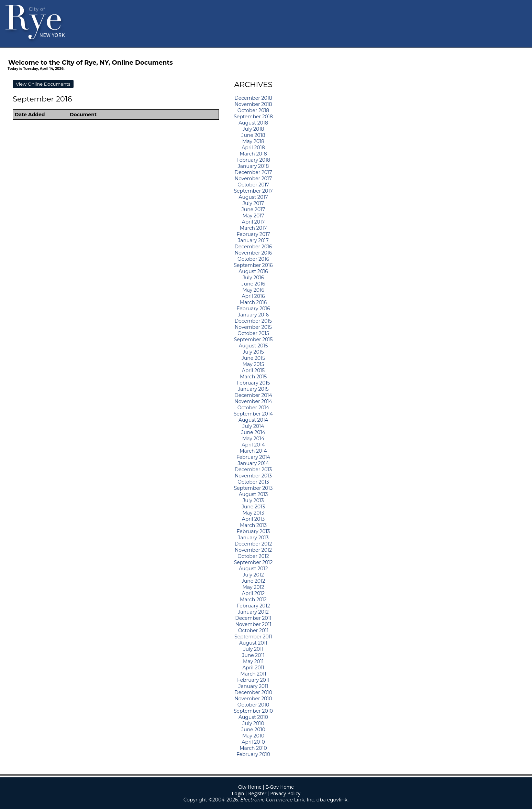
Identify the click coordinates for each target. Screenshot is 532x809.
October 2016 (253, 259)
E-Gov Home (280, 787)
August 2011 (253, 643)
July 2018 (253, 129)
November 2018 (253, 104)
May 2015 (253, 364)
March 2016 (253, 302)
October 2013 (253, 482)
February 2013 (253, 531)
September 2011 (253, 637)
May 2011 (253, 661)
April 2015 (253, 370)
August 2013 (253, 494)
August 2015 (253, 346)
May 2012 (253, 587)
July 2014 (253, 426)
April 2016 (253, 296)
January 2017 (253, 240)
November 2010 (253, 699)
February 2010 (253, 754)
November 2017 (253, 179)
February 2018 (253, 160)
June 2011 (253, 655)
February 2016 (253, 309)
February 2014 (253, 457)
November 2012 (253, 550)
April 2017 (253, 222)
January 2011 (253, 686)
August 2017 (253, 197)
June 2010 (253, 730)
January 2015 (253, 389)
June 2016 (253, 284)
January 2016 (253, 315)
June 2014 (253, 432)
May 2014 (253, 439)
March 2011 (253, 674)
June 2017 (253, 209)
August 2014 (253, 420)
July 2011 (253, 649)
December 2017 (253, 172)
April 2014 (253, 445)
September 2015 (253, 339)
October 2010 (253, 705)
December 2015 (253, 321)
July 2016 (253, 278)
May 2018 (253, 141)
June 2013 (253, 507)
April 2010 (253, 742)
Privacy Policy (285, 793)
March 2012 (253, 600)
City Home (250, 787)
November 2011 (253, 624)
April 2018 (253, 148)
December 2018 (253, 98)
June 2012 (253, 581)
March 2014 (253, 451)
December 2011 (253, 618)
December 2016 (253, 247)
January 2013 (253, 538)
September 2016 (253, 265)
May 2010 (253, 736)
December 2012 (253, 544)
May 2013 (253, 513)
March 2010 (253, 748)
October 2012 (253, 556)
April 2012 (253, 593)
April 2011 (253, 668)
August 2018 (253, 123)
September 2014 (253, 414)
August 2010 (253, 717)
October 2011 (253, 630)
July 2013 (253, 500)
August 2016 (253, 271)
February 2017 (253, 234)
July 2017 (253, 203)
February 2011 (253, 680)
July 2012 (253, 575)
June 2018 (253, 135)
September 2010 (253, 711)
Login (238, 793)
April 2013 (253, 519)
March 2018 (253, 154)
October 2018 (253, 110)
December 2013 (253, 470)
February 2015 (253, 383)
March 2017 (253, 228)
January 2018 (253, 166)
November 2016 (253, 253)
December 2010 (253, 692)
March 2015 (253, 377)
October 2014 (253, 408)
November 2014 (253, 401)
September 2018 (253, 117)
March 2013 (253, 525)
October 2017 (253, 185)
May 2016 (253, 290)
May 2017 (253, 216)
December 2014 (253, 395)
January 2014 (253, 463)
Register (257, 793)
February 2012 (253, 606)
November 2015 (253, 327)
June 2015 (253, 358)
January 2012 (253, 612)
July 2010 (253, 723)
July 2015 (253, 352)
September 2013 (253, 488)
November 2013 (253, 476)
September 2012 (253, 562)
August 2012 (253, 569)
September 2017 (253, 191)
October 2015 (253, 333)
